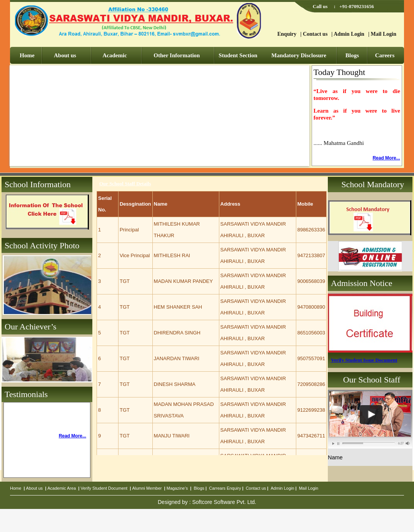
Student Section (238, 55)
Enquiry (287, 34)
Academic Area (62, 488)
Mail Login (383, 34)
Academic (115, 55)
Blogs (352, 55)
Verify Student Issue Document (364, 360)
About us (65, 55)
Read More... (386, 158)
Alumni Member (147, 488)
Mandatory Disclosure (299, 55)
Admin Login (349, 34)
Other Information (177, 55)
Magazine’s (177, 488)
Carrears (217, 488)
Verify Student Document (104, 488)
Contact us (315, 34)
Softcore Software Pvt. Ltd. (224, 502)
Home (27, 55)
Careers (385, 55)
